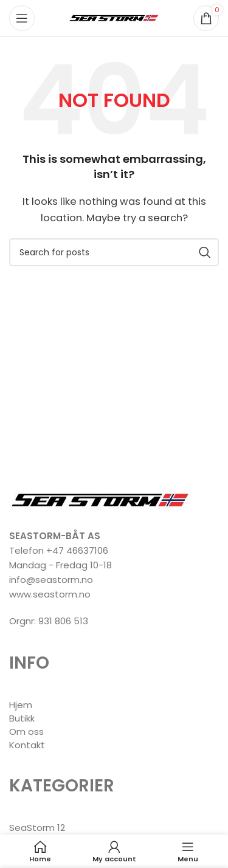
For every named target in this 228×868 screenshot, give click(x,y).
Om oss (26, 732)
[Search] (114, 252)
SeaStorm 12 (37, 828)
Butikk (22, 718)
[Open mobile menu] (22, 18)
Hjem (21, 705)
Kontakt (27, 745)
